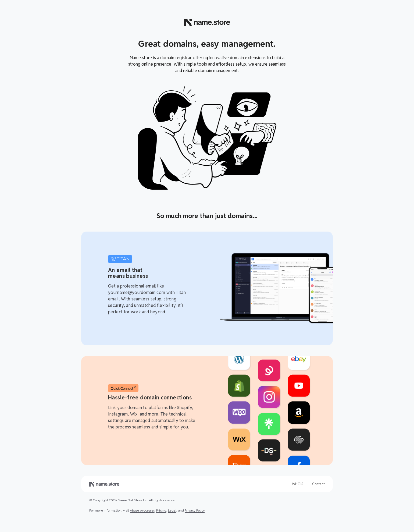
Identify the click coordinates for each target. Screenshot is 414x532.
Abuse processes (142, 510)
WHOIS (298, 484)
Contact (318, 484)
